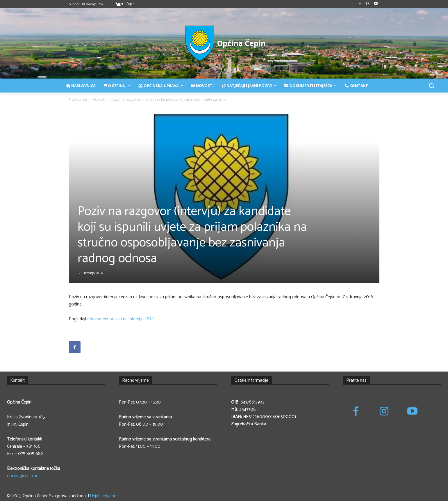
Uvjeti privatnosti (105, 496)
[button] (431, 86)
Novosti (99, 99)
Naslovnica (78, 99)
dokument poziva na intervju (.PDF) (122, 319)
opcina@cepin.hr (22, 476)
